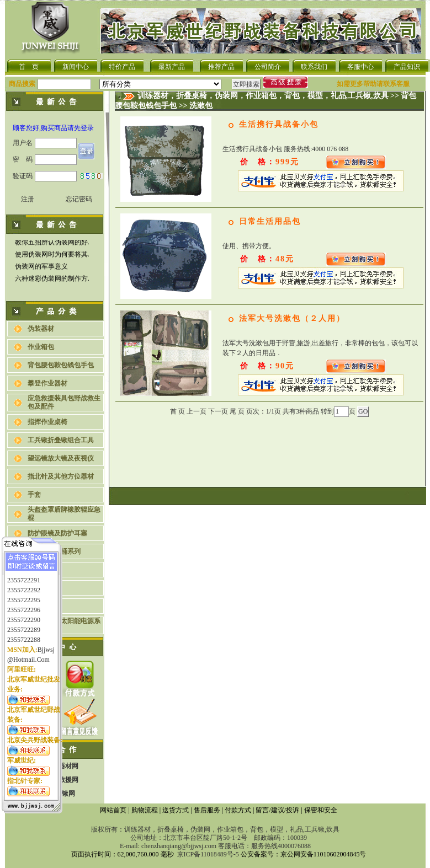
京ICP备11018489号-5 (208, 854)
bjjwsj (46, 645)
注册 (28, 199)
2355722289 (24, 625)
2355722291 (24, 575)
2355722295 (24, 595)
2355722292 (24, 585)
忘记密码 (79, 199)
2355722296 (24, 605)
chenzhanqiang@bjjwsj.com (179, 846)
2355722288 (24, 635)
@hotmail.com (28, 655)
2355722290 (24, 615)
